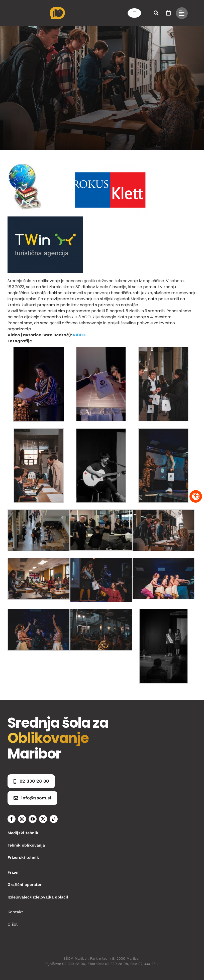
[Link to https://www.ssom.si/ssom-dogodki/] (168, 13)
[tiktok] (54, 819)
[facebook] (12, 819)
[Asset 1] (57, 9)
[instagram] (22, 819)
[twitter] (43, 819)
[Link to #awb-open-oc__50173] (156, 13)
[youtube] (33, 819)
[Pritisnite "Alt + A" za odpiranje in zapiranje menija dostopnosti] (196, 496)
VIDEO (79, 335)
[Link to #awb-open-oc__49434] (182, 13)
